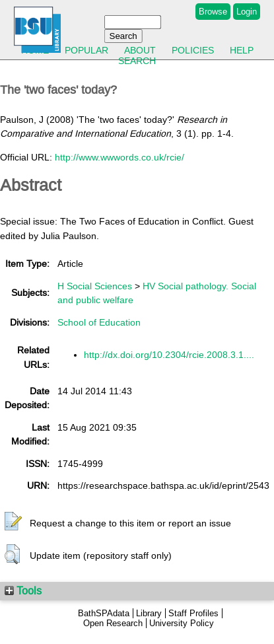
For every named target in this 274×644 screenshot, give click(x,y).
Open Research (113, 623)
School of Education (99, 322)
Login (247, 12)
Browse (213, 12)
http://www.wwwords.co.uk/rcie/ (120, 157)
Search (137, 61)
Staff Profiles (193, 613)
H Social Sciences (95, 286)
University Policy (182, 623)
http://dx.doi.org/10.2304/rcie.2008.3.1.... (169, 355)
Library (149, 613)
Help (242, 50)
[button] (13, 522)
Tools (23, 590)
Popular (86, 50)
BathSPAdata (104, 613)
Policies (193, 50)
